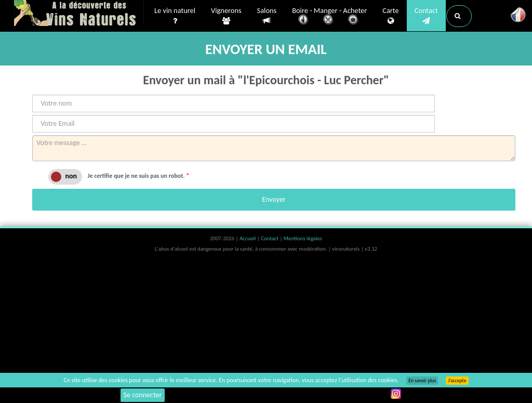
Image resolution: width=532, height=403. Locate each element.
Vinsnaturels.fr (79, 14)
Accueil (248, 238)
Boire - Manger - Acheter (329, 17)
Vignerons (226, 16)
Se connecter (143, 395)
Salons (267, 16)
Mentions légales (303, 238)
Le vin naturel (175, 16)
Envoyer (274, 199)
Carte (390, 16)
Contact (426, 16)
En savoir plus (422, 381)
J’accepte (457, 381)
